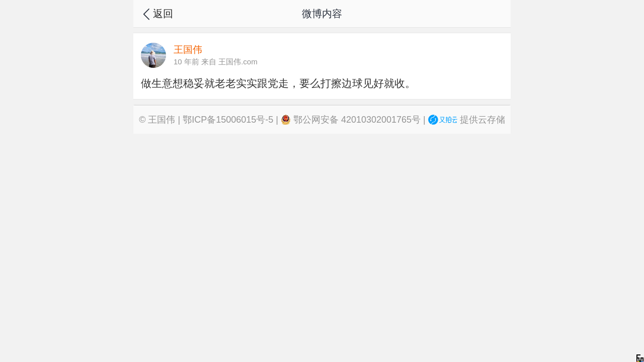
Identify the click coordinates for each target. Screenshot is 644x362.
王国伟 (162, 120)
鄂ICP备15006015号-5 (228, 120)
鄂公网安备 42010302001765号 (351, 120)
